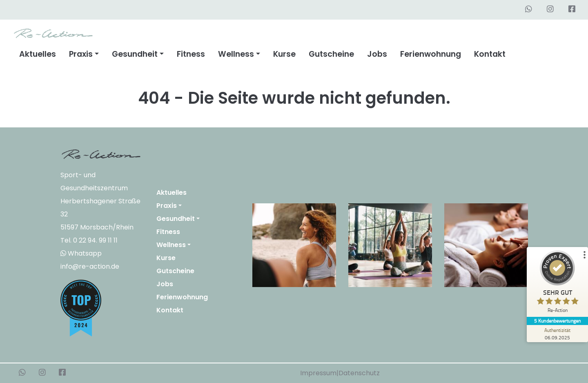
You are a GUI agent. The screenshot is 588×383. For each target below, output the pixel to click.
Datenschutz (359, 373)
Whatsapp (81, 253)
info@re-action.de (90, 266)
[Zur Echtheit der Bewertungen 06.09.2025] (557, 334)
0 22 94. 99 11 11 (95, 240)
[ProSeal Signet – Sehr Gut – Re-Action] (557, 284)
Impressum (318, 373)
